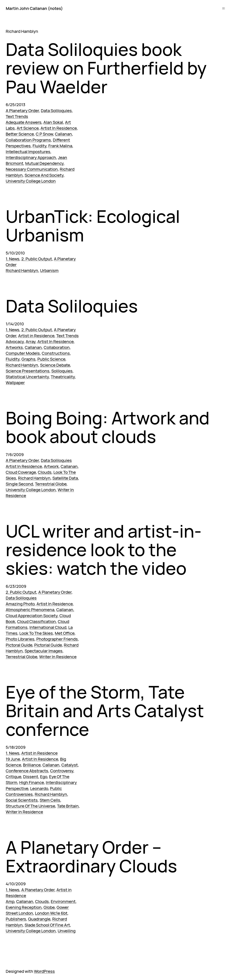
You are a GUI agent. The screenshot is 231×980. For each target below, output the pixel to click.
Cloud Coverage (21, 472)
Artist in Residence (36, 336)
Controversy (62, 771)
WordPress (44, 971)
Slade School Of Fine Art (47, 925)
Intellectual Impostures (28, 152)
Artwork (51, 466)
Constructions (56, 353)
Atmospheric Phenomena (30, 610)
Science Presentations (28, 371)
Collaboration (57, 347)
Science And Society (44, 175)
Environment (63, 901)
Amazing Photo (20, 604)
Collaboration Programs (28, 140)
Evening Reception (24, 907)
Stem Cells (50, 800)
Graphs (28, 359)
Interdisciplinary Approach (31, 157)
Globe (49, 907)
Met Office (65, 633)
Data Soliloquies (56, 111)
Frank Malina (60, 146)
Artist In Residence (59, 128)
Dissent (31, 777)
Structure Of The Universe (30, 806)
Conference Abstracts (27, 771)
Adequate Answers (24, 122)
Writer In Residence (58, 657)
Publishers (16, 919)
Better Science (20, 134)
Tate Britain (68, 806)
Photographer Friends (57, 639)
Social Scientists (22, 800)
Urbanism (49, 270)
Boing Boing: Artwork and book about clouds (108, 427)
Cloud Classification (36, 621)
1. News (13, 259)
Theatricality (63, 377)
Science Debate (55, 365)
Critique (13, 777)
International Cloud (48, 627)
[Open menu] (223, 8)
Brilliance (32, 765)
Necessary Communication (32, 169)
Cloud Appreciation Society (32, 616)
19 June (13, 759)
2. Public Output (37, 259)
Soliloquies (62, 371)
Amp (10, 901)
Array (31, 341)
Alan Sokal (53, 122)
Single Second (19, 484)
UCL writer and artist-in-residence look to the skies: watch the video (104, 550)
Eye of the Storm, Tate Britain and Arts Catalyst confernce (105, 711)
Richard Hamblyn (22, 270)
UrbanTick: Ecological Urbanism (93, 226)
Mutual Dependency (44, 163)
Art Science (28, 128)
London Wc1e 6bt (51, 913)
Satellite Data (65, 478)
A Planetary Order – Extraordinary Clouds (91, 856)
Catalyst (70, 765)
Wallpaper (15, 383)
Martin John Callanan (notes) (34, 8)
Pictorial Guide (48, 645)
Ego (44, 777)
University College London (31, 181)
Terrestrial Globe (51, 484)
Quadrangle (39, 919)
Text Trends (17, 116)
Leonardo (39, 788)
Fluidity (39, 146)
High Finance (32, 782)
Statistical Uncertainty (27, 377)
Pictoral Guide (19, 645)
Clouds (45, 472)
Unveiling (67, 931)
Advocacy (15, 341)
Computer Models (23, 353)
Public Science (51, 359)
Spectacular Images (44, 651)
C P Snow (44, 134)
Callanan (63, 134)
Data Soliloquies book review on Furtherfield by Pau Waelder (106, 68)
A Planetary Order (22, 111)
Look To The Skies (36, 633)
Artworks (14, 347)
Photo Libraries (20, 639)
